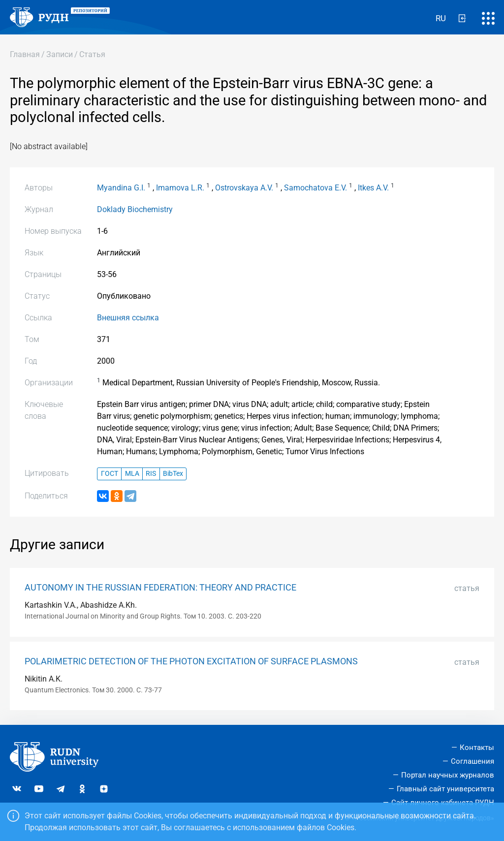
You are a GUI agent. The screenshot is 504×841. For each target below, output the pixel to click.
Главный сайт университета (445, 789)
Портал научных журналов (448, 775)
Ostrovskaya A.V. (244, 188)
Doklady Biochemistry (135, 209)
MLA (132, 474)
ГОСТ (110, 474)
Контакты (477, 748)
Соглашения (472, 761)
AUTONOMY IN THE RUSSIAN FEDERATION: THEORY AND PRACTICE (160, 588)
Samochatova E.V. (315, 188)
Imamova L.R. (180, 188)
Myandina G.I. (121, 188)
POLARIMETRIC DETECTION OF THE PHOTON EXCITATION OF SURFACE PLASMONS (191, 661)
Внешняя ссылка (128, 318)
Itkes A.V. (373, 188)
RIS (151, 474)
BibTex (173, 474)
